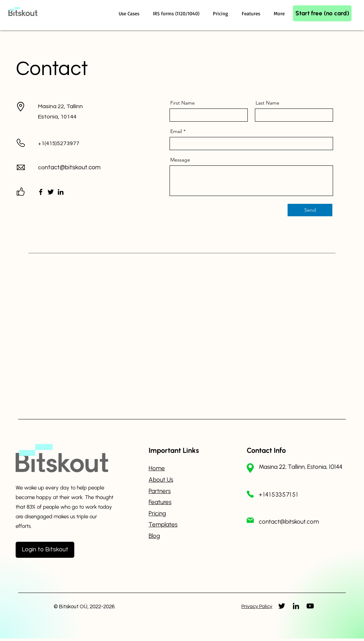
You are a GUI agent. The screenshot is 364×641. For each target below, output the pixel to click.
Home (157, 468)
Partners (160, 491)
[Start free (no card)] (322, 13)
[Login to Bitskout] (45, 550)
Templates (163, 524)
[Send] (310, 210)
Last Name (267, 103)
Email (176, 131)
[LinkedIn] (61, 192)
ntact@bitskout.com (73, 168)
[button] (130, 13)
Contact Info (266, 450)
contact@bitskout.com (289, 521)
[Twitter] (51, 192)
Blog (154, 536)
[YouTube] (310, 606)
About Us (161, 480)
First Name (183, 103)
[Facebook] (41, 192)
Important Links (174, 450)
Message (180, 160)
